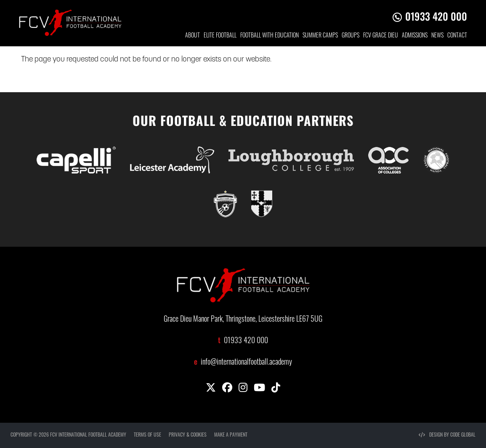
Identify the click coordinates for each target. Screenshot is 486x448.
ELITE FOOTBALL (220, 36)
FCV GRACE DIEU (381, 36)
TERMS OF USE (147, 435)
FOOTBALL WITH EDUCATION (270, 36)
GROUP (351, 36)
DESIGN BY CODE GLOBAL (447, 435)
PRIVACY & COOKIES (188, 435)
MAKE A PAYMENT (231, 435)
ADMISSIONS (415, 36)
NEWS (437, 36)
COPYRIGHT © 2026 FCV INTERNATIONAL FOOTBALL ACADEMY (68, 435)
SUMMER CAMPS (320, 36)
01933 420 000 (436, 16)
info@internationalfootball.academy (246, 363)
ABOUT (193, 36)
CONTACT (457, 36)
